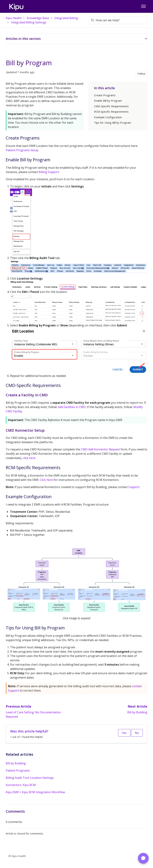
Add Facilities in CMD (72, 407)
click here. (29, 458)
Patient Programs (18, 770)
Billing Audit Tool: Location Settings (30, 778)
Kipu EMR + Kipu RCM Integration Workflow (35, 792)
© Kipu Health (17, 856)
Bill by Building (137, 712)
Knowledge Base (38, 18)
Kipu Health (14, 18)
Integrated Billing (66, 18)
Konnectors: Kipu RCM (21, 785)
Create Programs (105, 95)
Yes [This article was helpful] (124, 733)
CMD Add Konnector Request (101, 449)
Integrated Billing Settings (29, 22)
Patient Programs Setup (22, 150)
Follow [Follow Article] (141, 74)
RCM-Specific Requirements (111, 112)
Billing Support (49, 172)
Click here (46, 480)
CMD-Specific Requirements (111, 106)
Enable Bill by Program (108, 101)
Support (134, 487)
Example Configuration (108, 117)
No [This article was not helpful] (137, 733)
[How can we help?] (118, 20)
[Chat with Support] (143, 858)
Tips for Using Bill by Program (113, 123)
